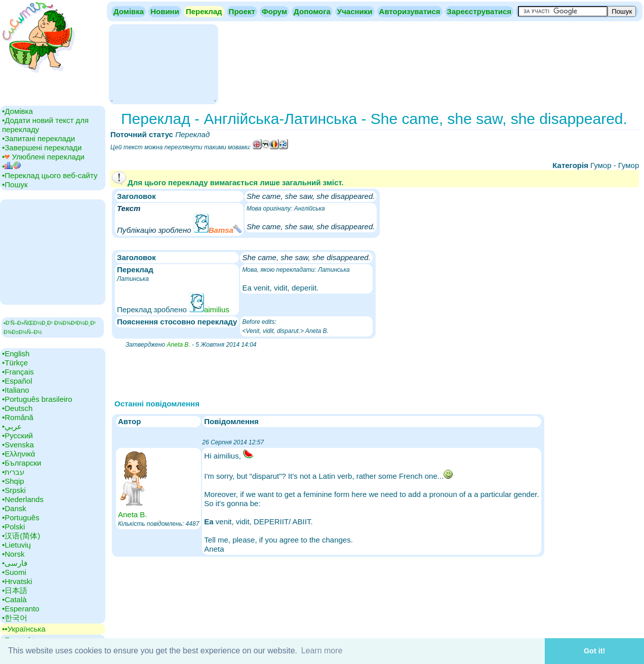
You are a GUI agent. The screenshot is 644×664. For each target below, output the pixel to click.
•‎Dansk (14, 508)
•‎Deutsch (17, 408)
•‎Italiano (16, 390)
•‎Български (22, 463)
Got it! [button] (594, 651)
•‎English (16, 354)
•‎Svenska (18, 445)
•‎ (11, 166)
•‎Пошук (15, 184)
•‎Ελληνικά (18, 454)
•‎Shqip (13, 481)
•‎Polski (13, 527)
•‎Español (17, 381)
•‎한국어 (15, 618)
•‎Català (14, 599)
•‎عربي (12, 426)
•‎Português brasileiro (37, 399)
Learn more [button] (322, 651)
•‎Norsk (13, 554)
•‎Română (18, 417)
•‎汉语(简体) (21, 536)
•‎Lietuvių (16, 545)
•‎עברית (13, 472)
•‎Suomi (14, 572)
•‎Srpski (14, 490)
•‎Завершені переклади (42, 148)
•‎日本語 (15, 590)
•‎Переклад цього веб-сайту (50, 175)
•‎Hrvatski (17, 581)
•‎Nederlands (23, 499)
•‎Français (18, 372)
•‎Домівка (17, 111)
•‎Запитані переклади (38, 138)
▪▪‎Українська (24, 629)
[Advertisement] (163, 63)
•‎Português (21, 517)
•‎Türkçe (15, 363)
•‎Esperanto (21, 609)
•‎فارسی (15, 563)
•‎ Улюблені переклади (43, 157)
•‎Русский (17, 435)
